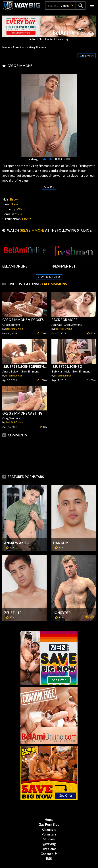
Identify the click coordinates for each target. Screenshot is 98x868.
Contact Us (49, 836)
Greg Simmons (38, 47)
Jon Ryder (62, 595)
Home (6, 47)
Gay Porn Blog (49, 807)
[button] (67, 6)
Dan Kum (61, 525)
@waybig (49, 827)
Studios (49, 822)
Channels (49, 812)
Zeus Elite (13, 595)
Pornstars (49, 817)
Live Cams (49, 832)
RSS (49, 841)
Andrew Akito (17, 525)
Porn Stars (19, 47)
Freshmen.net (14, 358)
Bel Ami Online (15, 311)
